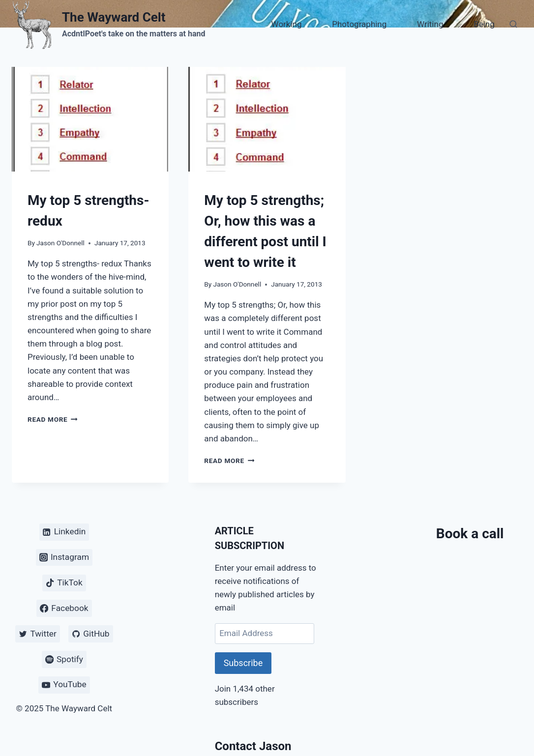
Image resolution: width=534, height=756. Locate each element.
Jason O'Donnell (60, 243)
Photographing (359, 24)
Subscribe (243, 663)
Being (484, 24)
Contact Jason (253, 746)
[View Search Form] (513, 25)
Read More (53, 419)
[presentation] (90, 119)
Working (287, 24)
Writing (430, 24)
